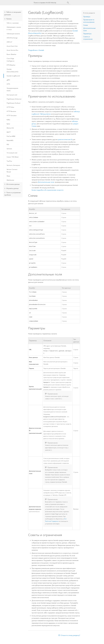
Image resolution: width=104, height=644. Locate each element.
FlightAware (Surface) (14, 103)
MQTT (9, 132)
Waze (8, 176)
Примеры (87, 17)
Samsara (9, 149)
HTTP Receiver (11, 111)
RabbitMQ (10, 140)
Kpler (8, 124)
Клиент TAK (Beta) (13, 157)
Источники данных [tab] (13, 184)
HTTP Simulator (12, 116)
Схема (85, 25)
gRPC (8, 80)
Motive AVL (10, 128)
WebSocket (10, 180)
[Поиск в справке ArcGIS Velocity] (50, 3)
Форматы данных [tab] (12, 188)
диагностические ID (65, 139)
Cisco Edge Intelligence (11, 60)
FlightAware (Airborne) (14, 99)
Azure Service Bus (12, 50)
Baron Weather (11, 54)
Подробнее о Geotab (36, 50)
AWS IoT (9, 42)
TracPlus (9, 161)
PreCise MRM (11, 136)
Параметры (87, 34)
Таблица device (45, 114)
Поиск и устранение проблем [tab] (12, 194)
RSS (8, 145)
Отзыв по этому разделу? (70, 640)
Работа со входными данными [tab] (13, 13)
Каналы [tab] (9, 19)
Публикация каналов (13, 34)
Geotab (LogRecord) (13, 76)
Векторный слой (12, 95)
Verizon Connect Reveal (12, 171)
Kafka (8, 120)
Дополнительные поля (46, 182)
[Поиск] (68, 3)
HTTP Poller (10, 107)
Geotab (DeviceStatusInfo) (12, 70)
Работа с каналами (13, 23)
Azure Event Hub (12, 46)
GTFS (8, 84)
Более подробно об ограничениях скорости (48, 190)
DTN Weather (11, 65)
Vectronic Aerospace (13, 165)
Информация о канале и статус (14, 28)
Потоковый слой (12, 153)
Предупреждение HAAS (12, 89)
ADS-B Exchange (12, 38)
